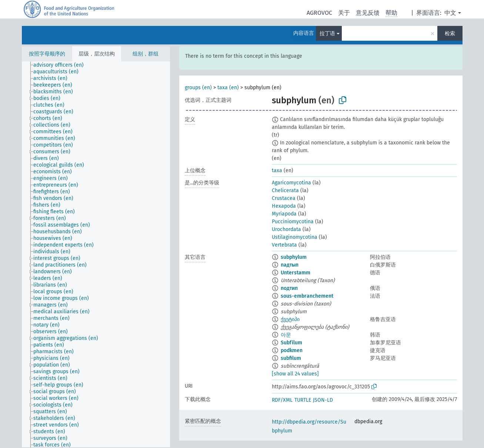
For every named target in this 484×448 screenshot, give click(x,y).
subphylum (294, 257)
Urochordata (286, 229)
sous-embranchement (307, 296)
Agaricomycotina (291, 183)
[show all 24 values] (295, 374)
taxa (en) (228, 88)
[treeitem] (62, 65)
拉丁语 (327, 34)
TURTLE (303, 400)
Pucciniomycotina (293, 222)
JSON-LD (323, 400)
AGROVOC (319, 13)
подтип (289, 288)
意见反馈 (368, 13)
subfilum (291, 358)
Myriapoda (284, 214)
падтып (290, 265)
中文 (450, 13)
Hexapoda (284, 206)
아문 (286, 335)
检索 (450, 34)
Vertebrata (284, 245)
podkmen (292, 350)
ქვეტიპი (290, 319)
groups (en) (198, 88)
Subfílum (291, 343)
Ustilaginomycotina (295, 237)
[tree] (96, 254)
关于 (344, 13)
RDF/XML (282, 400)
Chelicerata (285, 190)
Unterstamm (296, 273)
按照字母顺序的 (47, 54)
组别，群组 (146, 54)
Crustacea (284, 198)
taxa (277, 170)
